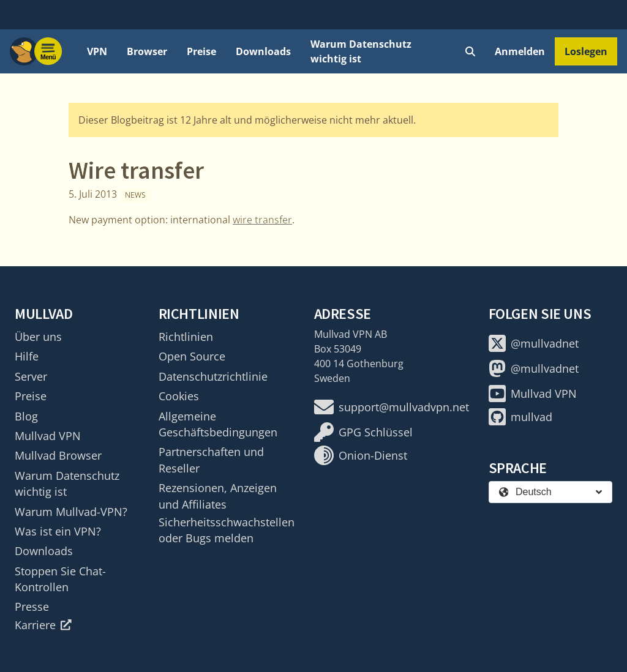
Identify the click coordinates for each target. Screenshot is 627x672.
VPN (97, 51)
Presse (32, 607)
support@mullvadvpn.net (392, 407)
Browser (147, 51)
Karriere (43, 625)
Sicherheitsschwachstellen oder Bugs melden (227, 530)
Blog (26, 416)
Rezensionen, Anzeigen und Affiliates (218, 496)
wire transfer (262, 220)
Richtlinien (186, 337)
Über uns (38, 337)
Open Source (192, 356)
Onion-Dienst (361, 455)
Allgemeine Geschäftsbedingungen (218, 424)
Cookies (179, 396)
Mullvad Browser (58, 455)
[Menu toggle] (48, 51)
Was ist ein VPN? (58, 531)
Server (31, 376)
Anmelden (520, 51)
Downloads (263, 51)
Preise (201, 51)
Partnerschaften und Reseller (211, 460)
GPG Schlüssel (363, 432)
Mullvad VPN (48, 436)
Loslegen (586, 51)
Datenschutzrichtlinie (213, 376)
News (135, 195)
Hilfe (27, 356)
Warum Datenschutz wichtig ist (361, 51)
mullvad (520, 417)
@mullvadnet (534, 343)
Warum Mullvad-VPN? (71, 512)
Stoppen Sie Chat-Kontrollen (60, 579)
